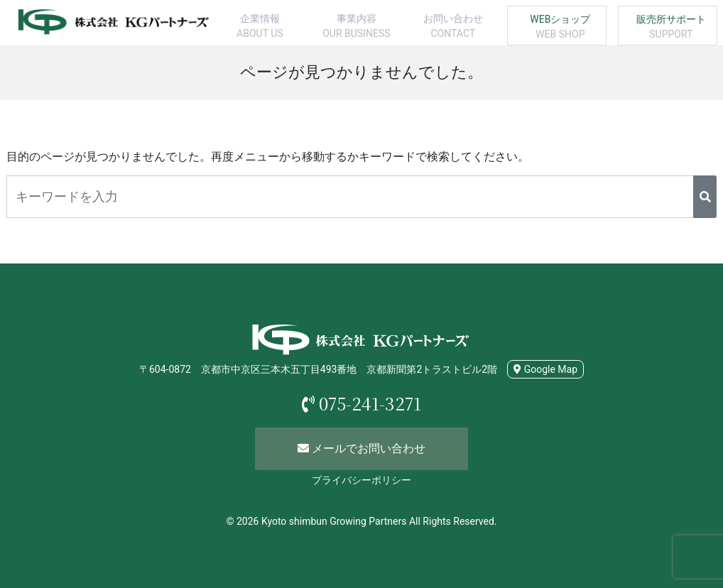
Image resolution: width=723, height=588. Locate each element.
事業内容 (357, 27)
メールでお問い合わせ (361, 448)
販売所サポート (671, 28)
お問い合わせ (453, 27)
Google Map (545, 369)
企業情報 (260, 27)
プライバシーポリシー (361, 480)
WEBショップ (560, 28)
